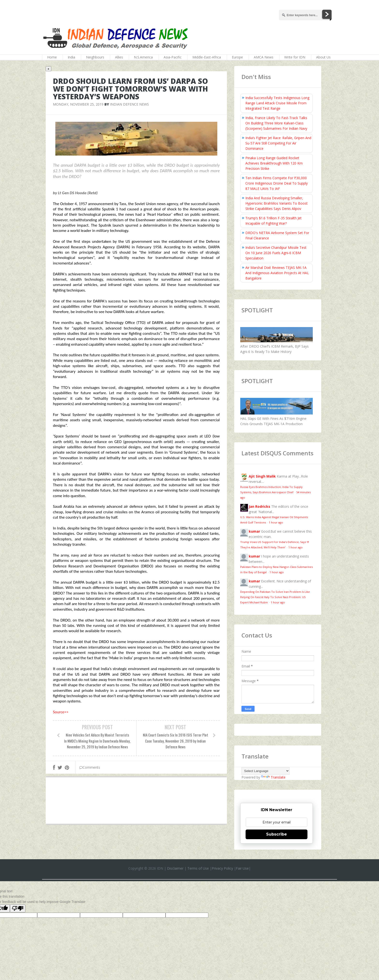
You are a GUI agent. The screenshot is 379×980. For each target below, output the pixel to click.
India (71, 57)
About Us (323, 57)
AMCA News (264, 57)
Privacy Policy (222, 868)
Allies (119, 57)
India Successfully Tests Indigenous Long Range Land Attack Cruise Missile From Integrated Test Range (277, 103)
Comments (90, 767)
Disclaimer (175, 868)
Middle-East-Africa (207, 57)
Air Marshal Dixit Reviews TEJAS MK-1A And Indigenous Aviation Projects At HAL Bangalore (277, 273)
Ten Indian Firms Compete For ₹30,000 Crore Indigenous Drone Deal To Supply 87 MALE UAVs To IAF (277, 183)
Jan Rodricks (259, 506)
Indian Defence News (129, 104)
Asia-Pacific (173, 57)
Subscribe (277, 834)
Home (52, 57)
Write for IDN (295, 57)
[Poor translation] (18, 908)
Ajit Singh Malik (262, 476)
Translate (273, 777)
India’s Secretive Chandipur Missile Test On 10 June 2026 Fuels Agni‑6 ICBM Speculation (276, 253)
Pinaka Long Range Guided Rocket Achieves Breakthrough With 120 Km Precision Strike (274, 163)
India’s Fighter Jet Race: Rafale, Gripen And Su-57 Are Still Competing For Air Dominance (278, 143)
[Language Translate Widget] (266, 771)
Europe (237, 57)
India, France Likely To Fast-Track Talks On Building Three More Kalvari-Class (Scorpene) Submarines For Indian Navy (276, 123)
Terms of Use (198, 868)
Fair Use (242, 868)
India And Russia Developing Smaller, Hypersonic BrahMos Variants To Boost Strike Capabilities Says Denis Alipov (277, 203)
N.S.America (143, 57)
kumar (254, 531)
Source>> (61, 712)
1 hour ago (276, 522)
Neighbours (95, 57)
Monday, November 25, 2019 (78, 104)
